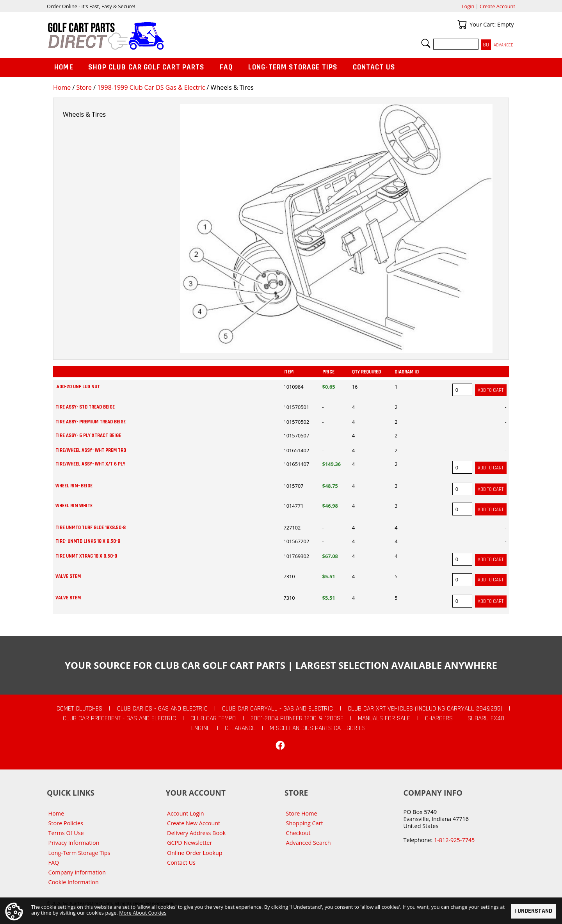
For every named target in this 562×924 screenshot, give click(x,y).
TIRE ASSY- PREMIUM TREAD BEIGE (91, 422)
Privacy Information (74, 843)
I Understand (533, 911)
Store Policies (66, 823)
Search (426, 43)
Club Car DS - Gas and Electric (162, 709)
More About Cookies (143, 913)
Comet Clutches (79, 709)
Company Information (77, 872)
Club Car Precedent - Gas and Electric (119, 718)
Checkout (298, 833)
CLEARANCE (240, 728)
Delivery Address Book (196, 833)
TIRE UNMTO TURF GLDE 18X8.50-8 (91, 528)
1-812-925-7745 (454, 840)
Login (468, 6)
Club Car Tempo (213, 718)
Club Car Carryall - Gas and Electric (277, 709)
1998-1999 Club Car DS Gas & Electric (151, 87)
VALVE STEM (68, 576)
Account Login (186, 813)
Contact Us (374, 67)
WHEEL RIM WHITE (74, 506)
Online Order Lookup (195, 853)
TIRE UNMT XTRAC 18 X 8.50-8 (86, 556)
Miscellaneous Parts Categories (318, 728)
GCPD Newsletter (189, 843)
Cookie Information (74, 882)
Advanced (504, 45)
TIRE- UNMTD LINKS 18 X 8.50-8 (88, 541)
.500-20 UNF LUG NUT (78, 387)
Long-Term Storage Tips (293, 67)
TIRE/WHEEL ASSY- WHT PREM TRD (91, 450)
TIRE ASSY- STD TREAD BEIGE (85, 407)
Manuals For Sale (384, 718)
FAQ (226, 67)
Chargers (439, 718)
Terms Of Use (66, 833)
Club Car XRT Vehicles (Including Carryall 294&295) (425, 709)
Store (84, 87)
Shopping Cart (305, 823)
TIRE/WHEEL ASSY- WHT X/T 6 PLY (90, 464)
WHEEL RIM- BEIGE (74, 486)
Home (62, 87)
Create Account (497, 6)
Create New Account (194, 823)
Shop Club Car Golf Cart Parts (146, 67)
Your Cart (462, 25)
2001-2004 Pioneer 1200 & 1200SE (297, 718)
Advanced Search (309, 843)
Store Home (302, 813)
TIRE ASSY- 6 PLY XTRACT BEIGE (88, 435)
